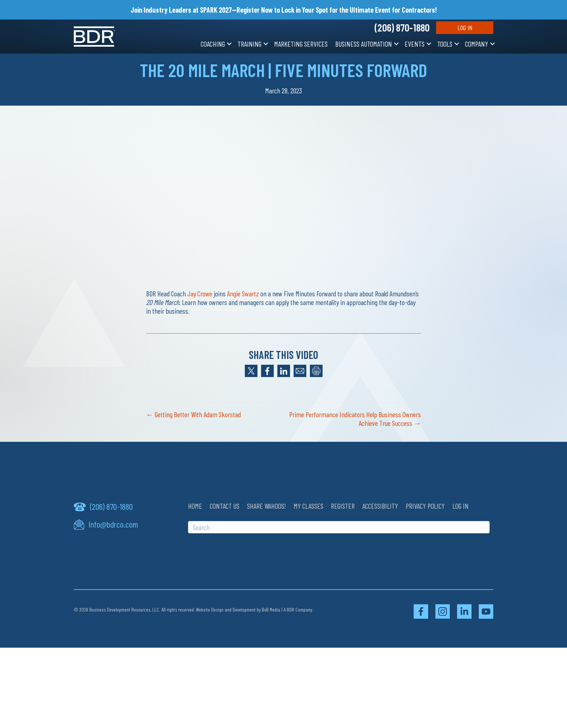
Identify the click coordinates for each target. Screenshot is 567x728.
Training (250, 44)
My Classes (308, 506)
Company (477, 44)
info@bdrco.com (113, 524)
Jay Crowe (200, 293)
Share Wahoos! (267, 506)
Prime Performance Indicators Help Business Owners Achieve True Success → (355, 419)
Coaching (213, 44)
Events (415, 44)
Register (343, 506)
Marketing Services (301, 44)
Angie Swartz (243, 293)
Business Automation (364, 44)
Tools (445, 44)
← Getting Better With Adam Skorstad (193, 414)
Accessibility (380, 506)
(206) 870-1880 (402, 27)
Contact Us (225, 506)
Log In (465, 27)
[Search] (339, 527)
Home (195, 506)
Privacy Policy (425, 506)
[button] (229, 44)
